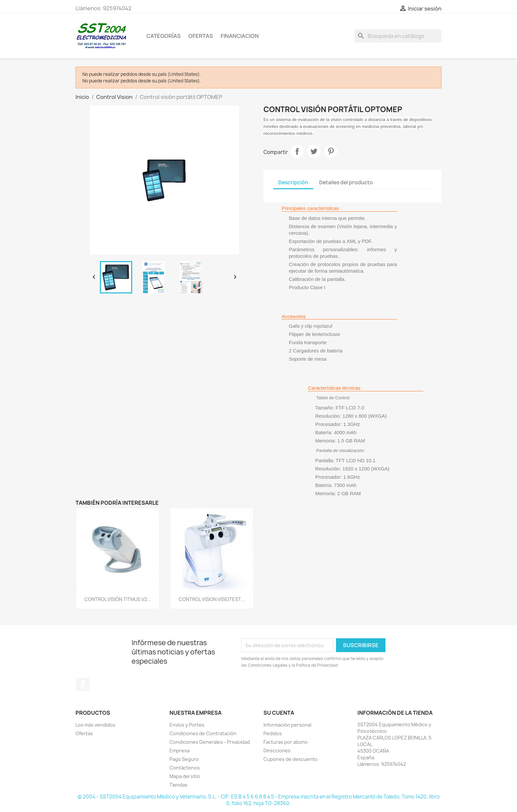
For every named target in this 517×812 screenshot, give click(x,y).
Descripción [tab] (293, 182)
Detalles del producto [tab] (346, 182)
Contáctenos (185, 768)
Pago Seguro (184, 759)
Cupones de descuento (290, 759)
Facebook (83, 684)
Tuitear (314, 151)
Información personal (287, 725)
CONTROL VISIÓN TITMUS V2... (118, 599)
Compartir (297, 151)
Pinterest (331, 151)
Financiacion (240, 36)
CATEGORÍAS (164, 36)
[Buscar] (398, 36)
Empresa (180, 751)
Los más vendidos (95, 725)
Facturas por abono (286, 742)
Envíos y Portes (187, 725)
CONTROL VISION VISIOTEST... (212, 599)
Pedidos (273, 733)
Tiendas (179, 785)
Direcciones (277, 751)
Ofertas (84, 733)
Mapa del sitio (185, 776)
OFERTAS (201, 36)
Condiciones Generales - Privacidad (210, 742)
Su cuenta (279, 713)
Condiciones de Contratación (203, 733)
